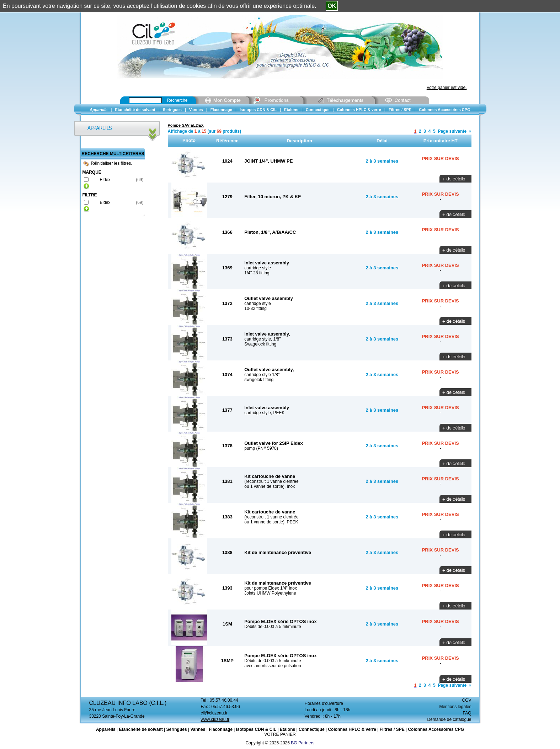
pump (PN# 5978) (261, 448)
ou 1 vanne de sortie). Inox (270, 486)
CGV (466, 700)
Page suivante (452, 131)
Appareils (106, 729)
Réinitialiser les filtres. (108, 163)
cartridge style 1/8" (262, 375)
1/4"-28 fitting (257, 273)
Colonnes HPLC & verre (352, 729)
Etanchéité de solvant (141, 729)
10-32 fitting (255, 308)
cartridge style (258, 268)
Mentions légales (455, 707)
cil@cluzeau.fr (214, 713)
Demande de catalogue (449, 719)
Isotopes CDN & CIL (256, 729)
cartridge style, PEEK (264, 413)
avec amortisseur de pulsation (273, 666)
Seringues (177, 729)
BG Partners (303, 743)
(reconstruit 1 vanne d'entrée (271, 481)
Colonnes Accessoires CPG (436, 729)
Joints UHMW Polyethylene (270, 593)
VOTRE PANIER (280, 734)
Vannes (198, 729)
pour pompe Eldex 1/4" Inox (271, 588)
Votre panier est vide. (447, 88)
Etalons (287, 729)
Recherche (177, 100)
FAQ (467, 713)
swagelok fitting (259, 380)
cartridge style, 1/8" (262, 339)
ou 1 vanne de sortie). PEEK (271, 522)
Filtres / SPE (392, 729)
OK (332, 6)
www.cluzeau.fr (215, 719)
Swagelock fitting (260, 344)
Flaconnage (221, 729)
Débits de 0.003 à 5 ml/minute (273, 627)
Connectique (312, 729)
